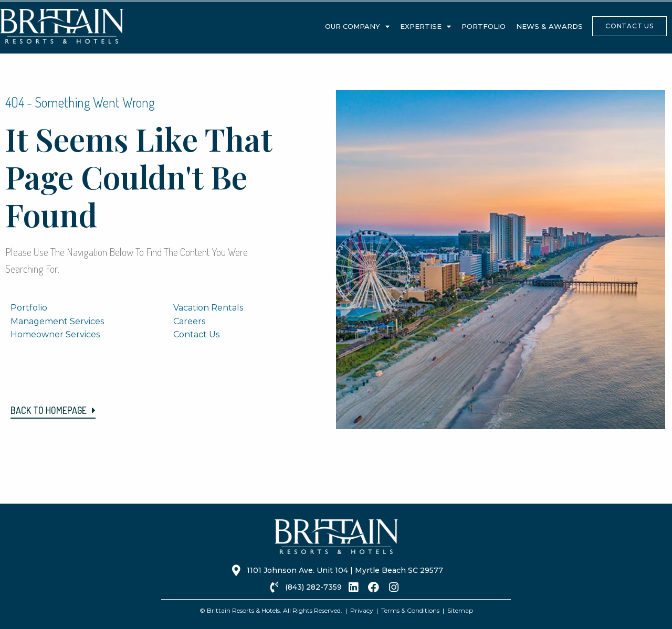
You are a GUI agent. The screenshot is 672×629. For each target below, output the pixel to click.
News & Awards (549, 26)
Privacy (362, 610)
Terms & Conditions (410, 610)
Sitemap (460, 610)
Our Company (357, 26)
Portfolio (484, 26)
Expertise (426, 26)
